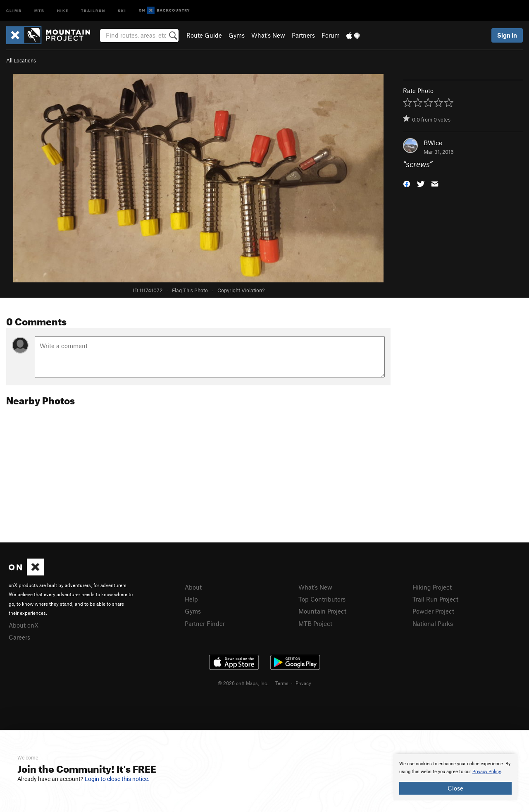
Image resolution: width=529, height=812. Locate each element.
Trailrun (93, 10)
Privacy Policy (487, 772)
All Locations (21, 60)
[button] (407, 183)
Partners (303, 35)
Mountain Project (322, 611)
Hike (63, 10)
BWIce (433, 143)
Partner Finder (205, 623)
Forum (331, 35)
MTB (39, 10)
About (193, 587)
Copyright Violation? (241, 290)
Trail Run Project (435, 599)
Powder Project (433, 611)
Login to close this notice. (117, 779)
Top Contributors (322, 599)
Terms (282, 683)
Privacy (303, 683)
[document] (455, 777)
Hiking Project (432, 587)
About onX (24, 625)
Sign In (507, 35)
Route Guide (204, 35)
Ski (122, 10)
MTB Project (315, 623)
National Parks (433, 623)
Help (191, 599)
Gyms (237, 35)
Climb (14, 10)
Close (455, 788)
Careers (19, 637)
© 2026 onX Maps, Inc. (243, 683)
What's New (268, 35)
